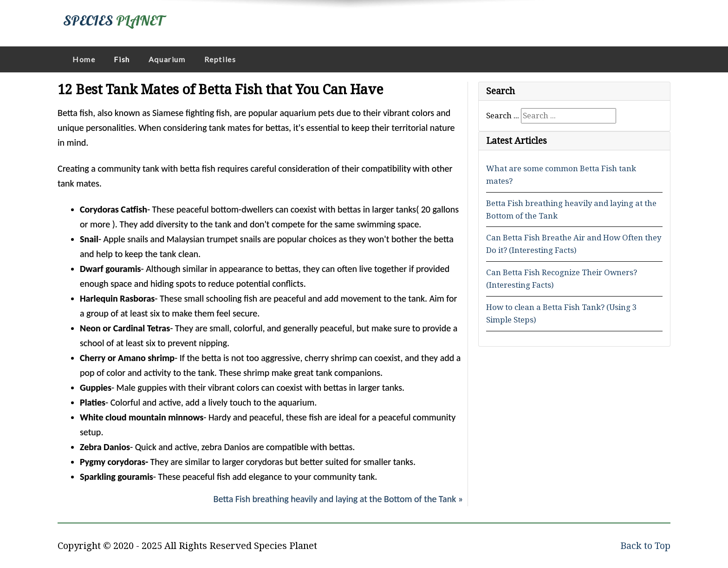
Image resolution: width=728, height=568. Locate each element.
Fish (122, 59)
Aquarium (167, 59)
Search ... (503, 116)
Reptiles (220, 59)
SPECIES (113, 20)
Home (84, 59)
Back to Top (645, 546)
